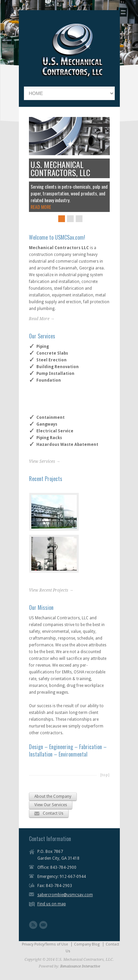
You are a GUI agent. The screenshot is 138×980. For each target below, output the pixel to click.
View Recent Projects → (51, 590)
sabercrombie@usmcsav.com (65, 895)
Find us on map (52, 904)
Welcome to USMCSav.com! (57, 237)
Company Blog (87, 944)
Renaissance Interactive (80, 966)
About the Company (53, 796)
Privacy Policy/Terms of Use (45, 944)
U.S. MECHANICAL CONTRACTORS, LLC (60, 168)
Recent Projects (46, 479)
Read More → (42, 319)
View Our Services (51, 805)
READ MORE (41, 207)
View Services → (45, 461)
